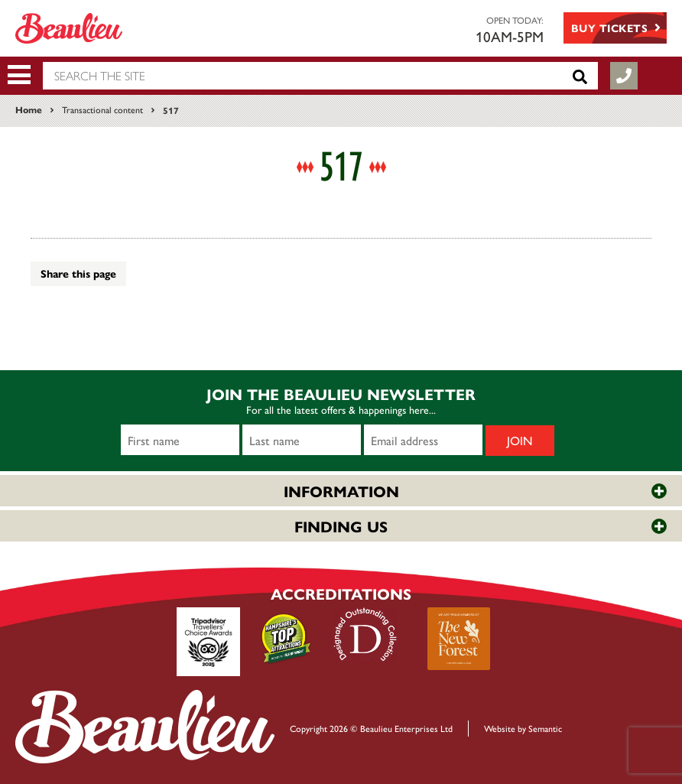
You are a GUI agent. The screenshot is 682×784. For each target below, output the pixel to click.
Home (29, 109)
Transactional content (102, 109)
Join (520, 440)
